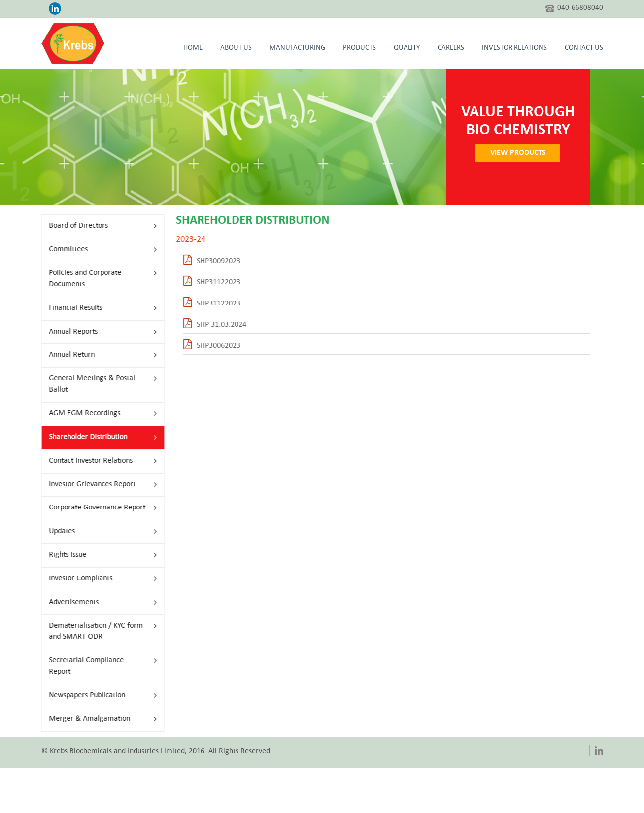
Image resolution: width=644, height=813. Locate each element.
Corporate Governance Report (98, 508)
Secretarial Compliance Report (98, 666)
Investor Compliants (98, 579)
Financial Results (98, 308)
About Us (236, 48)
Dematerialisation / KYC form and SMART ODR (98, 632)
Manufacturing (297, 48)
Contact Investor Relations (98, 461)
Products (359, 48)
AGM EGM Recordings (98, 414)
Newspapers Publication (98, 695)
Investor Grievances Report (98, 485)
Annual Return (98, 355)
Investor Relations (514, 48)
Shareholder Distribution (98, 437)
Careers (451, 48)
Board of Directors (98, 226)
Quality (407, 48)
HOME (193, 48)
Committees (98, 250)
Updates (98, 531)
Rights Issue (98, 555)
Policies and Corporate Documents (98, 279)
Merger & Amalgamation (98, 719)
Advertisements (98, 602)
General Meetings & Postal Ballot (98, 384)
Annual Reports (98, 332)
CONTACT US (584, 48)
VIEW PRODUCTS (524, 153)
